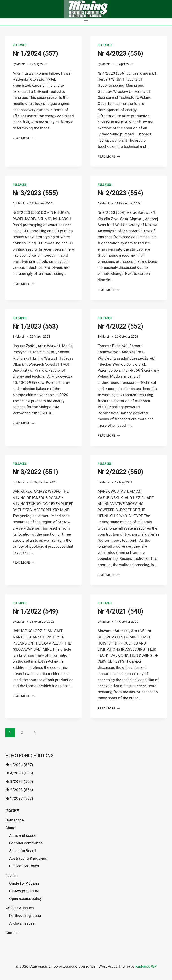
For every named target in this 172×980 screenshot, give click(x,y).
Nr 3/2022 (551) (35, 472)
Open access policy (25, 898)
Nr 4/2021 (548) (120, 611)
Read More (24, 138)
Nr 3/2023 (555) (35, 193)
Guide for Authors (24, 883)
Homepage (15, 820)
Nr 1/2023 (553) (35, 326)
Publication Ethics (24, 866)
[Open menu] (86, 22)
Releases (19, 45)
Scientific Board (23, 851)
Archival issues (22, 923)
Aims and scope (23, 835)
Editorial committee (26, 843)
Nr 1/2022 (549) (35, 611)
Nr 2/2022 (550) (120, 472)
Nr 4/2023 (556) (120, 54)
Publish (11, 876)
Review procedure (24, 891)
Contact (12, 933)
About (10, 828)
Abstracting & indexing (28, 858)
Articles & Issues (20, 908)
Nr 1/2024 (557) (35, 54)
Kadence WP (146, 966)
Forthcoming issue (25, 916)
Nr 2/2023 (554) (120, 193)
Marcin (21, 64)
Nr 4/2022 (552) (120, 326)
